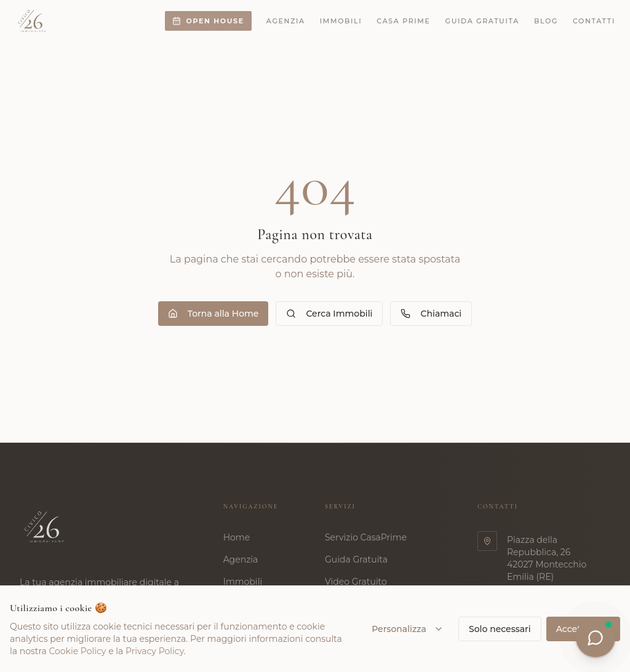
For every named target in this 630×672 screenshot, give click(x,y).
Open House (208, 21)
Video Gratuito (361, 582)
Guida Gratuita (362, 559)
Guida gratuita (482, 21)
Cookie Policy (77, 651)
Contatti (594, 21)
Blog (546, 21)
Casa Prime (403, 21)
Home (242, 537)
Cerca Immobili (329, 314)
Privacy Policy (155, 651)
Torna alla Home (213, 314)
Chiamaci (431, 314)
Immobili (341, 21)
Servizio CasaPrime (371, 537)
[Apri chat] (596, 638)
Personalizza (408, 629)
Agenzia (286, 21)
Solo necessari (500, 629)
